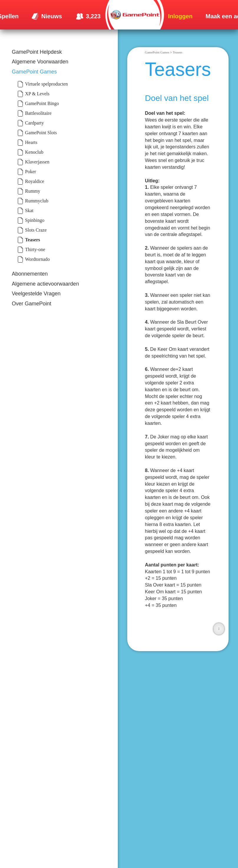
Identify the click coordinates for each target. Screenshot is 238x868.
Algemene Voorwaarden (40, 62)
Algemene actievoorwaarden (45, 284)
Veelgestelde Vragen (36, 294)
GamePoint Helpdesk (37, 52)
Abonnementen (30, 274)
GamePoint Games (34, 72)
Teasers (177, 52)
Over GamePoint (32, 304)
